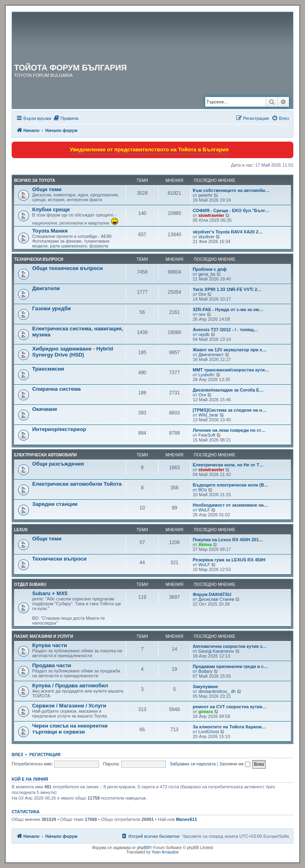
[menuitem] (66, 118)
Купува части (50, 645)
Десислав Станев (216, 599)
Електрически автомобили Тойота (77, 484)
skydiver (206, 237)
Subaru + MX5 (50, 593)
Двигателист (211, 355)
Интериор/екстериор (59, 429)
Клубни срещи (51, 209)
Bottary (205, 671)
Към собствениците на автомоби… (231, 190)
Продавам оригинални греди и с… (230, 666)
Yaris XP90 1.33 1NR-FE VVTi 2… (227, 289)
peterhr (205, 195)
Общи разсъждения (58, 464)
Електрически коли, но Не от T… (228, 465)
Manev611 (187, 819)
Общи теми (47, 189)
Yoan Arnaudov (165, 852)
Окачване (45, 409)
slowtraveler (211, 215)
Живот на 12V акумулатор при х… (230, 350)
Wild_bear (208, 415)
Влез (17, 755)
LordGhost (209, 732)
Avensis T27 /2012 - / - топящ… (225, 330)
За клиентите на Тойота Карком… (229, 727)
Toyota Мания (50, 231)
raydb (204, 334)
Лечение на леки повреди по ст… (229, 430)
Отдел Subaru (30, 585)
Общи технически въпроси (68, 268)
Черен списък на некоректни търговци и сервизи (70, 729)
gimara (206, 711)
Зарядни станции (55, 504)
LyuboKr (207, 375)
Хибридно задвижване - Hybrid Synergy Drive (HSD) (73, 352)
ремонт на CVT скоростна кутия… (230, 707)
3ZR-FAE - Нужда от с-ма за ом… (228, 309)
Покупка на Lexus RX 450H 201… (228, 540)
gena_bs (207, 274)
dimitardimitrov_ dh (217, 691)
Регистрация (45, 755)
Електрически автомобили (45, 455)
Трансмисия (48, 369)
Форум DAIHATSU (212, 594)
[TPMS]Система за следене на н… (230, 410)
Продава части (52, 665)
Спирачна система (57, 389)
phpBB (143, 848)
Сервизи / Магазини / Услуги (69, 706)
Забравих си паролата (193, 764)
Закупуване (205, 687)
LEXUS (21, 530)
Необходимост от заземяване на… (230, 505)
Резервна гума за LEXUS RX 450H (229, 560)
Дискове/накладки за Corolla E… (228, 390)
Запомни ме (235, 764)
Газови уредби (52, 308)
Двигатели (46, 288)
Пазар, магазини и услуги (43, 636)
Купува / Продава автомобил (70, 686)
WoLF (204, 510)
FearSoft (207, 435)
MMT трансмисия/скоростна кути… (231, 370)
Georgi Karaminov (216, 651)
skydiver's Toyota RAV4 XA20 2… (228, 232)
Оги (202, 294)
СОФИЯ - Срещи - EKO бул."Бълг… (231, 210)
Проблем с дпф (210, 269)
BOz (203, 490)
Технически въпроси (39, 259)
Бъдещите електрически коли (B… (231, 485)
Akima (205, 544)
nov (202, 314)
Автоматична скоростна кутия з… (230, 646)
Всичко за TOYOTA (35, 180)
